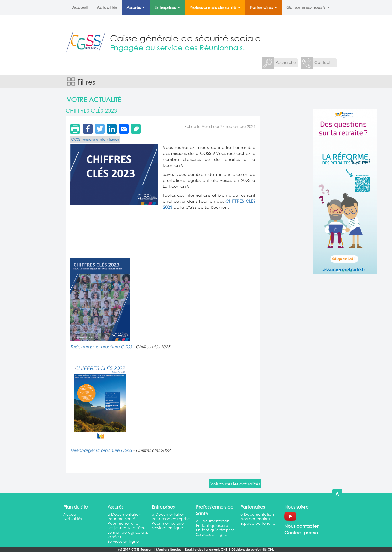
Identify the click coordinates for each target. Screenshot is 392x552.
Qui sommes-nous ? (308, 7)
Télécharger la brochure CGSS (101, 347)
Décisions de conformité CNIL (253, 549)
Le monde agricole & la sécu (128, 535)
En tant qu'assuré (212, 525)
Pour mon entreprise (171, 519)
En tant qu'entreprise (215, 530)
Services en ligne (123, 541)
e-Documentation (124, 514)
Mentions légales (169, 549)
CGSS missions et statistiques (95, 139)
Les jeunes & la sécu (126, 528)
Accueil (80, 7)
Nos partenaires (255, 519)
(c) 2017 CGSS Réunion (135, 549)
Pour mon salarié (168, 523)
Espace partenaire (258, 523)
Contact (322, 63)
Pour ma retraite (123, 523)
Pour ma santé (121, 519)
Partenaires (263, 7)
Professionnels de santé (215, 7)
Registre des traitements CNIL (206, 549)
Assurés (136, 7)
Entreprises (167, 7)
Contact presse (301, 532)
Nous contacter (301, 526)
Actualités (107, 7)
